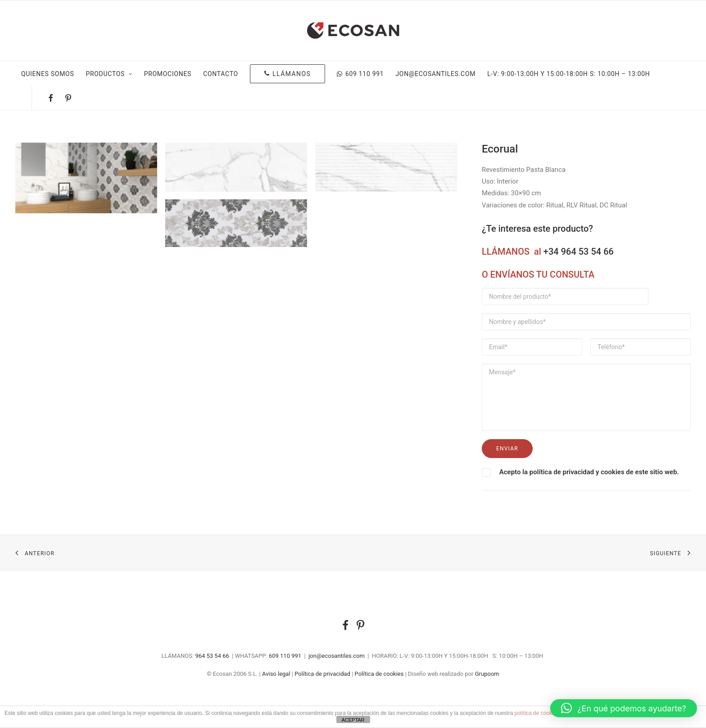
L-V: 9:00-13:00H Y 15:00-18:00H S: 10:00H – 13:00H (568, 74)
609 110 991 (360, 74)
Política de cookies (379, 674)
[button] (624, 708)
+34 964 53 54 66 (579, 252)
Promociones (168, 74)
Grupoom (487, 674)
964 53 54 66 (212, 656)
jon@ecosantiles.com (435, 74)
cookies (612, 472)
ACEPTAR (353, 720)
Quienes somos (48, 74)
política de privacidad (562, 472)
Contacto (221, 74)
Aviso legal (276, 674)
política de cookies (537, 713)
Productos (109, 74)
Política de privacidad (322, 674)
